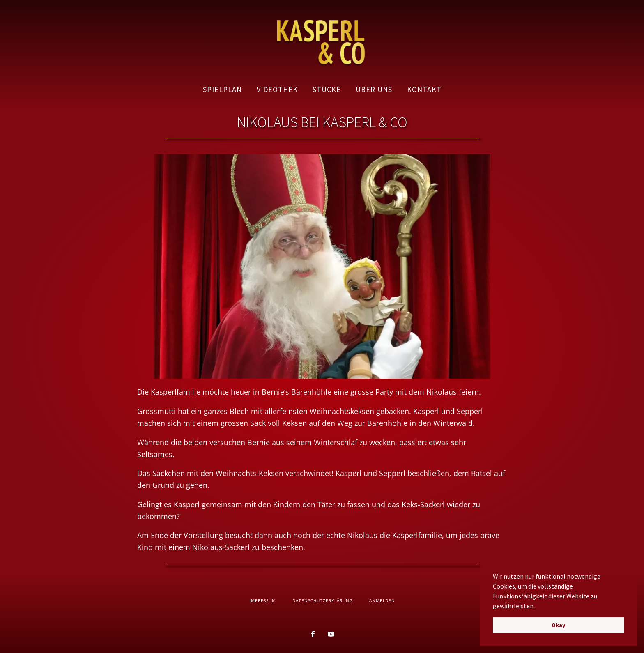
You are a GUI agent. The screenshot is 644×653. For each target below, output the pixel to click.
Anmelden (382, 600)
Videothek (277, 89)
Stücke (327, 89)
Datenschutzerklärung (323, 600)
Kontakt (424, 89)
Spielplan (222, 89)
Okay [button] (559, 625)
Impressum (263, 600)
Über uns (374, 89)
